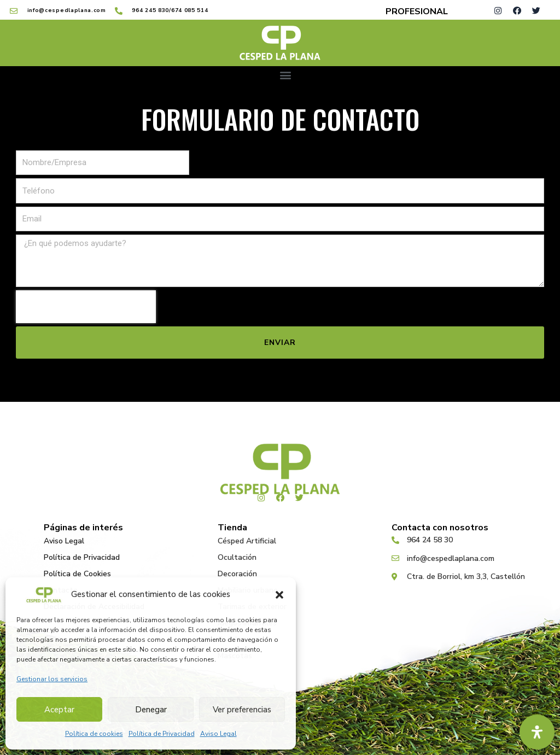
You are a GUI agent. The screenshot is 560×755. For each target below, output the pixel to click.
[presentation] (86, 307)
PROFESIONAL (417, 11)
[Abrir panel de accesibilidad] (537, 732)
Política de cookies (94, 734)
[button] (279, 595)
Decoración (237, 574)
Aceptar (59, 710)
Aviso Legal (218, 734)
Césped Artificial (247, 541)
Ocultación (237, 557)
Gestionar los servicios (52, 679)
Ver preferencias (242, 710)
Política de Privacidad (162, 734)
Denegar (151, 710)
